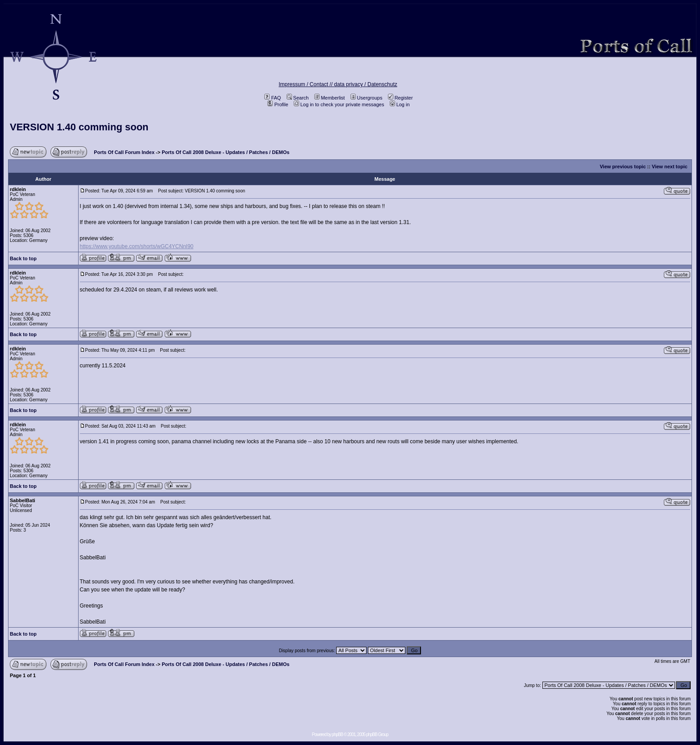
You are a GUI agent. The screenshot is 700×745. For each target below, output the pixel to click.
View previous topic (623, 166)
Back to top (23, 258)
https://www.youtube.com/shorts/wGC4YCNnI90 (137, 246)
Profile (278, 104)
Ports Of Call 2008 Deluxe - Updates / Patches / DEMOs (225, 152)
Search (298, 98)
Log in (400, 104)
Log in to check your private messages (339, 104)
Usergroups (367, 98)
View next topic (670, 166)
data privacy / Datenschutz (365, 84)
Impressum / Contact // (306, 84)
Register (400, 98)
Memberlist (330, 98)
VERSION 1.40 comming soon (79, 127)
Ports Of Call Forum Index (124, 152)
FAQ (273, 98)
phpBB (337, 735)
